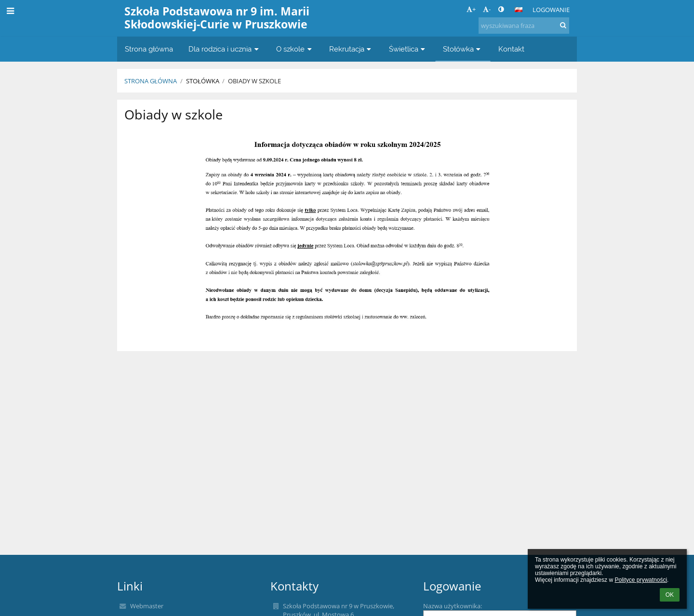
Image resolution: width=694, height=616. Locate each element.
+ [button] (471, 9)
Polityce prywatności (641, 580)
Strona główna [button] (149, 49)
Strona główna (151, 81)
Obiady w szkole (254, 81)
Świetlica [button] (408, 49)
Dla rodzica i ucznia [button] (225, 49)
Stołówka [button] (463, 49)
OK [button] (670, 595)
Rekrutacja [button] (351, 49)
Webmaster (147, 606)
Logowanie (551, 10)
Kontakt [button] (511, 49)
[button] (519, 10)
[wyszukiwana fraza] (524, 26)
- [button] (487, 9)
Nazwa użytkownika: (453, 606)
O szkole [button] (295, 49)
